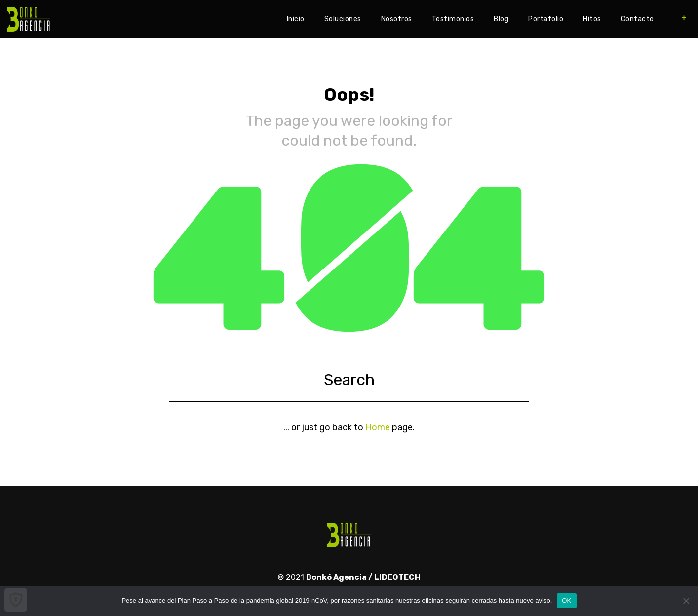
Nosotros (397, 19)
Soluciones (343, 19)
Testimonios (453, 19)
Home (378, 427)
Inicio (296, 19)
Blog (501, 19)
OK (566, 600)
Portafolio (546, 19)
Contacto (638, 19)
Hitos (592, 19)
